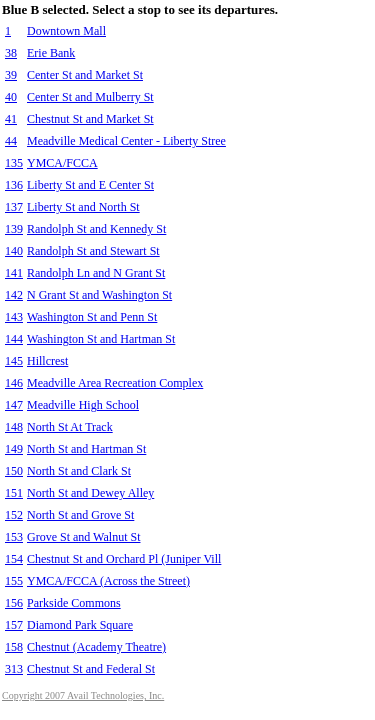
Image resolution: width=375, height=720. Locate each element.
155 (14, 581)
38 (11, 53)
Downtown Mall (66, 31)
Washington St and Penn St (92, 317)
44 (11, 141)
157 (14, 625)
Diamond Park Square (80, 625)
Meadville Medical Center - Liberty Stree (126, 141)
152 (14, 515)
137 (14, 207)
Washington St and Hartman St (101, 339)
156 (14, 603)
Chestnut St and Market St (90, 119)
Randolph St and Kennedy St (96, 229)
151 (14, 493)
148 (14, 427)
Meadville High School (83, 405)
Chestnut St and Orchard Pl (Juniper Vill (124, 559)
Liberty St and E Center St (90, 185)
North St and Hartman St (86, 449)
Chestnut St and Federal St (91, 669)
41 (11, 119)
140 (14, 251)
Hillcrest (47, 361)
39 (11, 75)
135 (14, 163)
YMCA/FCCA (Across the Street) (108, 581)
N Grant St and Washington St (99, 295)
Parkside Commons (74, 603)
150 (14, 471)
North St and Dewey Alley (90, 493)
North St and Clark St (79, 471)
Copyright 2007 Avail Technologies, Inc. (83, 695)
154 (14, 559)
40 (11, 97)
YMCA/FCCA (62, 163)
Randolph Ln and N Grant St (96, 273)
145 (14, 361)
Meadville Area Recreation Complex (115, 383)
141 (14, 273)
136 (14, 185)
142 (14, 295)
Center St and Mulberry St (90, 97)
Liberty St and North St (83, 207)
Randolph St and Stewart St (93, 251)
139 (14, 229)
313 (14, 669)
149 (14, 449)
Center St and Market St (85, 75)
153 (14, 537)
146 (14, 383)
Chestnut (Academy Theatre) (96, 647)
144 (14, 339)
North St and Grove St (80, 515)
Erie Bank (51, 53)
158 (14, 647)
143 (14, 317)
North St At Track (70, 427)
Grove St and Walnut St (83, 537)
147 (14, 405)
